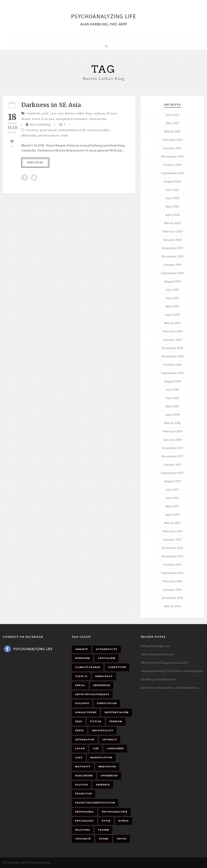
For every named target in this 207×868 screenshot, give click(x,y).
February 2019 (172, 331)
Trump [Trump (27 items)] (104, 839)
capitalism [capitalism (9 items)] (106, 658)
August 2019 (172, 281)
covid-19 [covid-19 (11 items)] (81, 676)
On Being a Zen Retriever (159, 679)
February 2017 (172, 531)
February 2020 (172, 232)
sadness (99, 114)
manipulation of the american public (84, 130)
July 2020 (172, 190)
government (48, 130)
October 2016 (172, 565)
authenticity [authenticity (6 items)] (107, 649)
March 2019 (172, 323)
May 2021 (172, 123)
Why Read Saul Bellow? (158, 654)
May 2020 (172, 207)
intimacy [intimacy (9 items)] (110, 740)
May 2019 (172, 306)
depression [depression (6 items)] (102, 685)
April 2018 (172, 415)
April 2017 (172, 515)
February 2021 (172, 140)
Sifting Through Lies (155, 646)
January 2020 (172, 240)
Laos (53, 114)
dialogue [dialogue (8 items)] (82, 703)
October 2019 (172, 265)
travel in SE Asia (43, 119)
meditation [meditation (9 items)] (107, 767)
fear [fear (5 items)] (79, 721)
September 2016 (172, 573)
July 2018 (172, 390)
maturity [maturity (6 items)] (83, 767)
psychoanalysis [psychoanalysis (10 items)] (115, 812)
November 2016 (172, 556)
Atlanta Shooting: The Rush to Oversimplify (172, 671)
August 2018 (172, 381)
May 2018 (172, 406)
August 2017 (172, 481)
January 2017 (172, 540)
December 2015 (172, 598)
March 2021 (172, 132)
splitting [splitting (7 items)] (83, 830)
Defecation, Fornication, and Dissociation (170, 688)
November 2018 (172, 356)
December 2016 (172, 548)
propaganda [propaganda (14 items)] (84, 812)
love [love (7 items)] (79, 758)
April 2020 (172, 215)
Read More (35, 162)
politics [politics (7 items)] (81, 785)
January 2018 (172, 440)
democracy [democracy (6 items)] (104, 676)
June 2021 (172, 115)
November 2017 (172, 456)
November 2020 (172, 157)
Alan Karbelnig (40, 125)
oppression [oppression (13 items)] (109, 776)
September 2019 (172, 273)
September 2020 (172, 173)
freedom (32, 130)
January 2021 (172, 148)
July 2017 (172, 490)
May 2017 (172, 506)
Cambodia (33, 114)
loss (61, 114)
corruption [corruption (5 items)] (117, 667)
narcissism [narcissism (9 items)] (84, 776)
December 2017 (172, 448)
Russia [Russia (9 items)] (124, 821)
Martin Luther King (79, 114)
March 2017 (172, 523)
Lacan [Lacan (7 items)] (80, 748)
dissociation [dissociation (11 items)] (107, 703)
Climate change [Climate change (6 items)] (88, 667)
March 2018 (172, 423)
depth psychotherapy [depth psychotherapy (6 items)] (92, 694)
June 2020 (172, 198)
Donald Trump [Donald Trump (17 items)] (86, 712)
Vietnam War (98, 119)
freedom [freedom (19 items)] (116, 721)
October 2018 (172, 365)
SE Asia (111, 114)
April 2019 (172, 315)
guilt (45, 114)
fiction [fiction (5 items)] (96, 721)
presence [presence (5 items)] (103, 785)
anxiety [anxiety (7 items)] (81, 649)
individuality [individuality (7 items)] (102, 730)
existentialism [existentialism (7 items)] (117, 712)
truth (64, 136)
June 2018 (172, 398)
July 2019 (172, 290)
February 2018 (172, 431)
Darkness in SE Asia (51, 105)
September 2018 (172, 373)
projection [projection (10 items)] (84, 794)
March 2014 (172, 606)
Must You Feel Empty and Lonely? (165, 663)
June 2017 (172, 498)
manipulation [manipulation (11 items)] (101, 758)
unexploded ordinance (72, 119)
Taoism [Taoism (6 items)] (103, 830)
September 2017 (172, 473)
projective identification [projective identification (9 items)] (95, 803)
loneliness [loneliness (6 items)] (115, 748)
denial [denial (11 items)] (80, 685)
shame (26, 119)
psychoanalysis (49, 136)
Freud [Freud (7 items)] (79, 730)
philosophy (29, 136)
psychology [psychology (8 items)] (84, 821)
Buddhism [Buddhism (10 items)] (82, 658)
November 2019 (172, 257)
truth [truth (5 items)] (121, 839)
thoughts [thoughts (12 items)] (83, 839)
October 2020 (172, 165)
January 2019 (172, 340)
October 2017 (172, 465)
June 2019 (172, 298)
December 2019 (172, 248)
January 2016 (172, 590)
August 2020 (172, 182)
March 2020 (172, 223)
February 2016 (172, 581)
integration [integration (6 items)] (85, 740)
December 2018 (172, 348)
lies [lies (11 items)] (96, 748)
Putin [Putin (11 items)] (106, 821)
